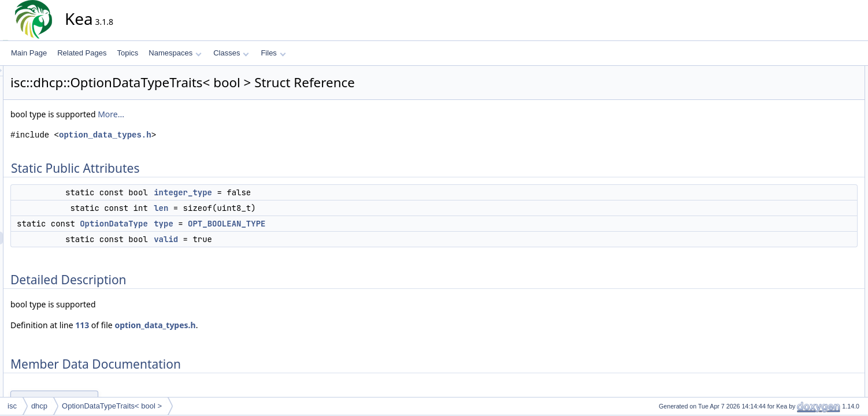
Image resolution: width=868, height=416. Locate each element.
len (265, 208)
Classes (231, 53)
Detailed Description (810, 136)
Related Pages (82, 53)
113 (186, 325)
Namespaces (175, 53)
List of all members (809, 212)
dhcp (39, 406)
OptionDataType (218, 224)
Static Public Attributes (814, 72)
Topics (127, 53)
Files (273, 53)
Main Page (29, 53)
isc (12, 406)
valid (270, 239)
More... (215, 114)
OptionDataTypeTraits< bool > (112, 406)
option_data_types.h (209, 135)
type (268, 224)
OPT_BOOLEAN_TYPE (331, 224)
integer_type (287, 192)
